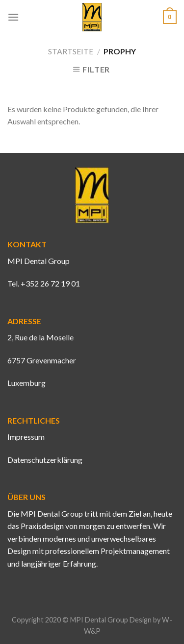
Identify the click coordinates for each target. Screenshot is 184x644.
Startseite (71, 51)
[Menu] (13, 17)
